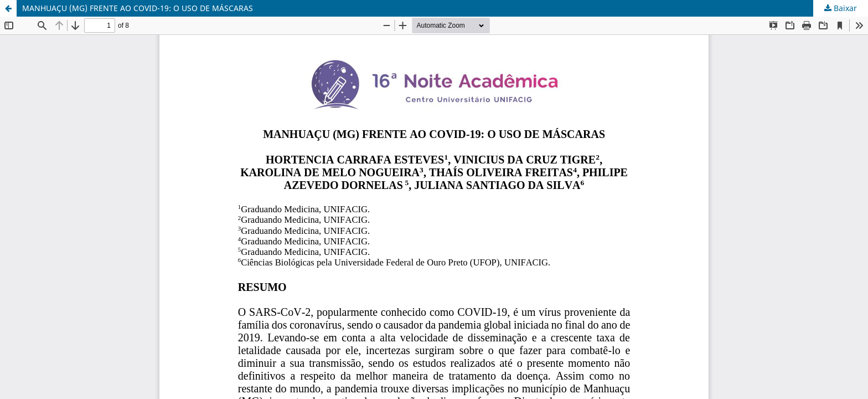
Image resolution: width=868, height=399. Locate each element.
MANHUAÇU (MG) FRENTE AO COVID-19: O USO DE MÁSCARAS (138, 8)
